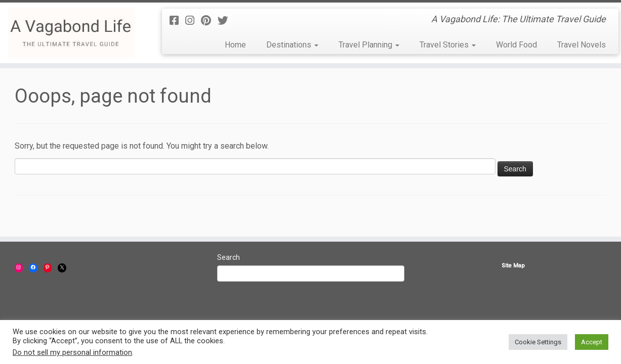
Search (229, 257)
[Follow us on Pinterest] (209, 21)
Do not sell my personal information (72, 352)
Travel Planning (369, 45)
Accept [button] (592, 342)
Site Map (513, 266)
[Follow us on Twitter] (226, 21)
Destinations (292, 45)
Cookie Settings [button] (538, 342)
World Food (516, 45)
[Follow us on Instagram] (193, 21)
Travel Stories (448, 45)
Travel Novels (582, 45)
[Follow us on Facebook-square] (177, 21)
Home (235, 45)
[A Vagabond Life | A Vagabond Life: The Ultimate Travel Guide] (72, 33)
